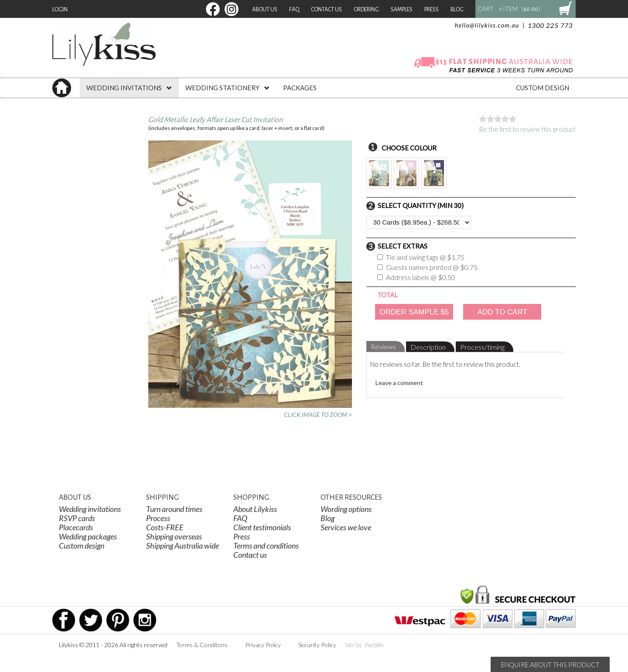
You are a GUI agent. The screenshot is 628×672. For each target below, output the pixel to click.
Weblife (374, 645)
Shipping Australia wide (183, 546)
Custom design (82, 546)
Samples (402, 10)
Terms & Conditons (202, 645)
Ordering (366, 10)
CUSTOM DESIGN (543, 88)
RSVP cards (77, 518)
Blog (457, 10)
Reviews (383, 346)
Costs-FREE (165, 527)
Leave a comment (399, 383)
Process (158, 518)
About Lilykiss (255, 509)
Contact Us (326, 10)
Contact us (250, 555)
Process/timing (482, 347)
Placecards (76, 527)
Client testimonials (262, 527)
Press (432, 10)
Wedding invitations (90, 509)
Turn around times (174, 509)
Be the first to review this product (527, 129)
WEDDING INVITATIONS (129, 88)
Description (428, 347)
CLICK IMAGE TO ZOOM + (318, 414)
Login (60, 10)
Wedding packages (88, 536)
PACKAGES (300, 88)
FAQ (294, 10)
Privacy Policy (263, 645)
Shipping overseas (174, 536)
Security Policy (317, 645)
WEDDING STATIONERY (228, 88)
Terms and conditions (266, 546)
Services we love (346, 527)
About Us (265, 10)
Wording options (346, 509)
